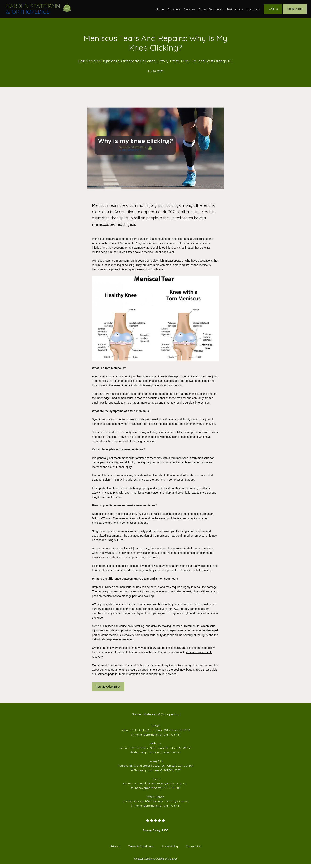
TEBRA (173, 863)
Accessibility (170, 851)
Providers (174, 11)
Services (190, 11)
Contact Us (193, 851)
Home (160, 11)
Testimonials (235, 11)
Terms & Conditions (141, 851)
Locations (253, 11)
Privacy (115, 851)
